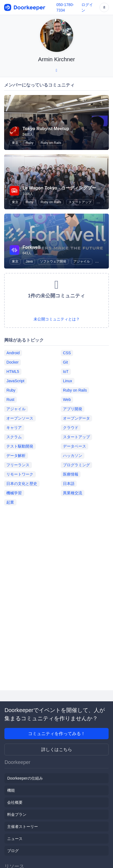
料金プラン (17, 814)
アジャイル (82, 261)
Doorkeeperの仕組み (25, 778)
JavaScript (15, 381)
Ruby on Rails (51, 143)
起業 (10, 502)
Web (67, 400)
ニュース (15, 839)
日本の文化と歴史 (22, 484)
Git (65, 362)
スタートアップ (80, 202)
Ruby (29, 143)
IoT (66, 372)
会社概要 (15, 802)
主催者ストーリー (23, 827)
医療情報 (71, 474)
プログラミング (76, 465)
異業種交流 (73, 493)
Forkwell (31, 247)
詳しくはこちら (57, 750)
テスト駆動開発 (20, 446)
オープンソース (20, 418)
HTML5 (13, 372)
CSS (67, 353)
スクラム (14, 437)
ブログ (13, 851)
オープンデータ (76, 418)
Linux (67, 381)
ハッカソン (73, 456)
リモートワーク (20, 474)
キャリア (14, 428)
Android (13, 353)
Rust (10, 400)
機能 (11, 790)
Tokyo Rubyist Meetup (46, 129)
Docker (12, 362)
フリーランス (18, 465)
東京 (15, 143)
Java (29, 261)
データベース (75, 446)
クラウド (71, 428)
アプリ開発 (73, 409)
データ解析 (16, 456)
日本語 (69, 484)
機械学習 (14, 493)
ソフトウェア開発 (53, 261)
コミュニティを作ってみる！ (57, 734)
